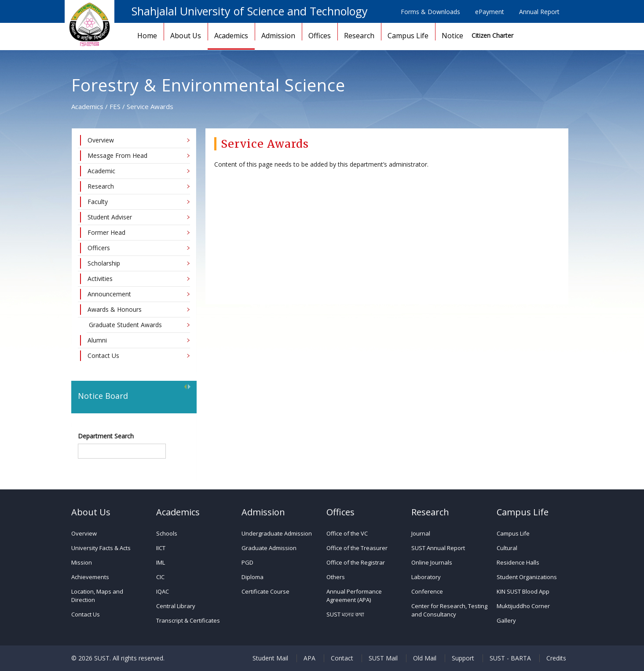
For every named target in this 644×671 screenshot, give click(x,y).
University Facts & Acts (101, 548)
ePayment (490, 12)
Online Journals (432, 562)
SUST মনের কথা (345, 614)
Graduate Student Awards (125, 325)
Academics (231, 36)
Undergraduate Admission (277, 533)
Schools (167, 533)
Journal (421, 533)
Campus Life (408, 36)
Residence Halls (518, 562)
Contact (342, 658)
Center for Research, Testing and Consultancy (449, 610)
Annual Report (539, 12)
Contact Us (86, 614)
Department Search (106, 436)
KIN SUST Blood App (523, 591)
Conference (427, 591)
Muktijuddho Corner (523, 606)
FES (115, 106)
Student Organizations (527, 577)
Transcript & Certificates (188, 620)
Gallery (506, 620)
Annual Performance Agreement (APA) (354, 596)
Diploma (252, 577)
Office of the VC (347, 533)
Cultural (507, 548)
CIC (160, 577)
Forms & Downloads (430, 12)
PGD (247, 562)
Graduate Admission (269, 548)
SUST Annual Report (438, 548)
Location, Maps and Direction (97, 596)
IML (161, 562)
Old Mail (425, 658)
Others (336, 577)
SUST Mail (383, 658)
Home (147, 36)
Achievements (90, 577)
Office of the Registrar (356, 562)
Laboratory (426, 577)
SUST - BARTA (510, 658)
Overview (84, 533)
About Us (186, 36)
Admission (278, 36)
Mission (82, 562)
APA (309, 658)
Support (463, 658)
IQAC (163, 591)
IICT (161, 548)
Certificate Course (265, 591)
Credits (556, 658)
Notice (452, 36)
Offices (320, 36)
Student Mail (270, 658)
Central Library (176, 606)
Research (359, 36)
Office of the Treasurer (357, 548)
